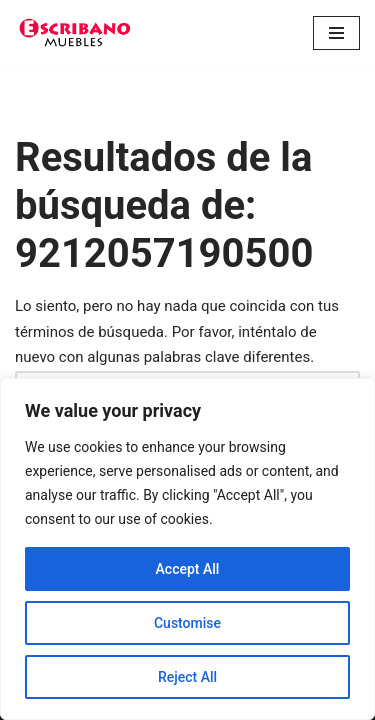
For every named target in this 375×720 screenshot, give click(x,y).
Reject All (187, 677)
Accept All (188, 569)
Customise (187, 623)
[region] (187, 549)
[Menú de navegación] (336, 33)
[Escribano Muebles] (75, 33)
